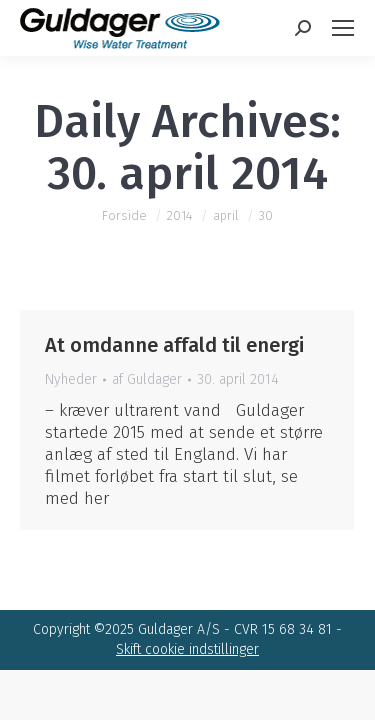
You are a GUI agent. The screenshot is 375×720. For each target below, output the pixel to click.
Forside (124, 215)
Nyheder (71, 379)
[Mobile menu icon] (343, 28)
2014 (180, 215)
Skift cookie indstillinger (187, 649)
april (226, 215)
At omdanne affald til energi (174, 345)
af (147, 379)
